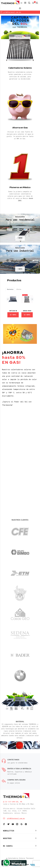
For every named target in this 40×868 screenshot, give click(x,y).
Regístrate (34, 14)
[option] (13, 305)
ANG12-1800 (27, 311)
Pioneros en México (20, 187)
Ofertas (19, 289)
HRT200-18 (13, 311)
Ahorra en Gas (20, 128)
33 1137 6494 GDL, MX (13, 802)
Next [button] (32, 299)
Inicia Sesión (20, 14)
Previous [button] (8, 299)
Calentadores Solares (20, 68)
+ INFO (20, 238)
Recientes (10, 289)
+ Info (13, 315)
